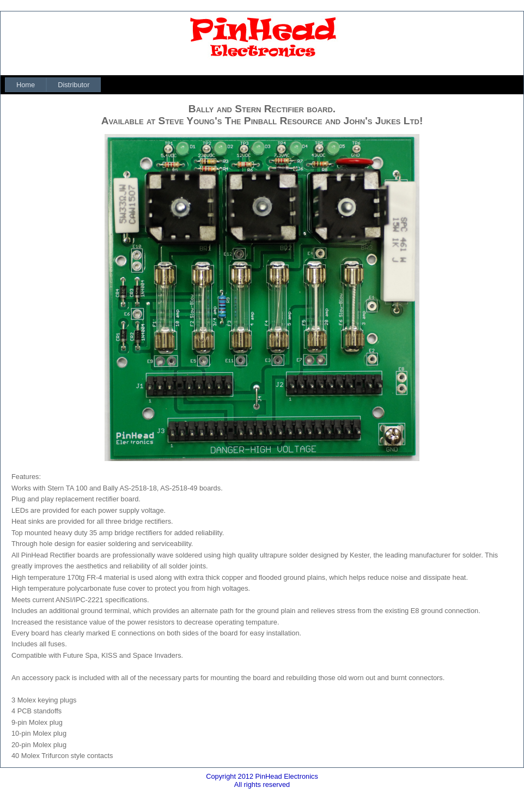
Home (26, 85)
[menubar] (53, 85)
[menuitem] (26, 85)
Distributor (74, 85)
